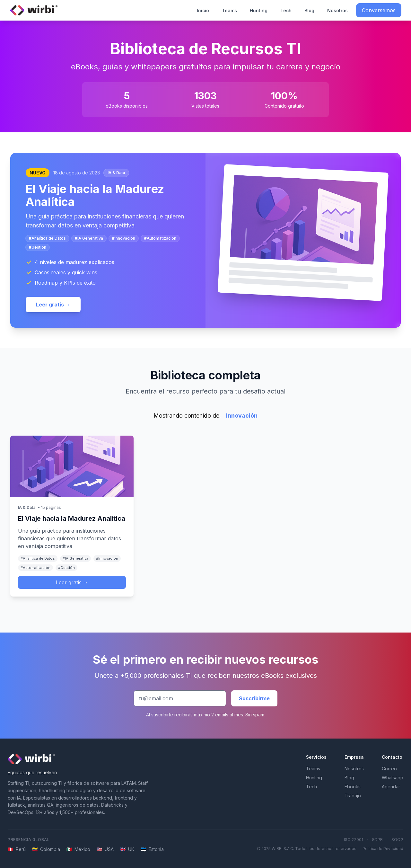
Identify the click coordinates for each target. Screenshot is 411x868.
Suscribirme (254, 698)
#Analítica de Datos (47, 238)
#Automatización (160, 238)
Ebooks (353, 787)
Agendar (391, 787)
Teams (229, 10)
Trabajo (353, 796)
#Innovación (124, 238)
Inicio (203, 10)
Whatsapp (393, 778)
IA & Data (116, 173)
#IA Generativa (89, 238)
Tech (286, 10)
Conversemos (379, 10)
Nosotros (337, 10)
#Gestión (38, 247)
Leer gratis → (53, 305)
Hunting (259, 10)
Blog (309, 10)
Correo (389, 769)
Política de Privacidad (383, 849)
